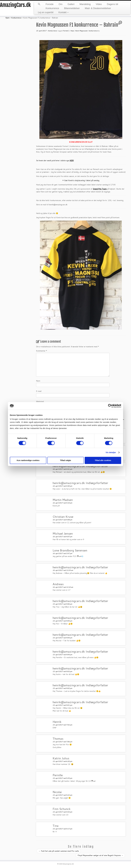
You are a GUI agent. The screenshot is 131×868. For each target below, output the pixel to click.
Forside (50, 4)
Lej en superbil (46, 12)
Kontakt (63, 12)
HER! (72, 161)
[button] (39, 4)
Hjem (7, 18)
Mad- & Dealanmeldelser (98, 8)
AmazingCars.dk (15, 5)
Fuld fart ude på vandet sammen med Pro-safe (59, 851)
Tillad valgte (65, 460)
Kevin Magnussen (82, 31)
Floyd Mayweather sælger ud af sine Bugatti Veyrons (100, 855)
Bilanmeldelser (72, 8)
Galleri (71, 4)
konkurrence (93, 31)
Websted (40, 401)
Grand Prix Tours (100, 189)
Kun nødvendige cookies (28, 460)
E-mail (39, 391)
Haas (72, 31)
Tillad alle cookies (103, 460)
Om (61, 4)
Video (99, 4)
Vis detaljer (111, 452)
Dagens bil (113, 4)
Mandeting (85, 4)
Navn (38, 381)
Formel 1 (66, 31)
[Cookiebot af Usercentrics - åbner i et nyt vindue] (110, 406)
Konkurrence (52, 8)
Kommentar (42, 351)
